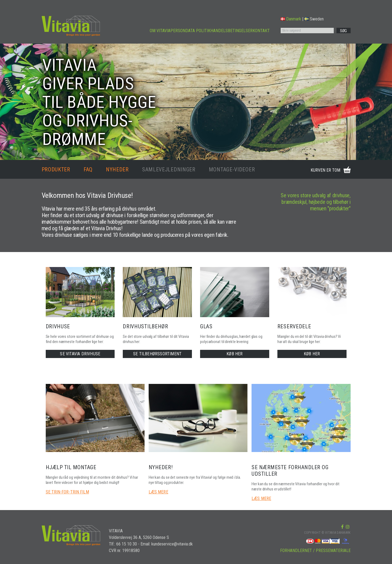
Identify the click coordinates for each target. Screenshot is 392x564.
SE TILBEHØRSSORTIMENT (157, 354)
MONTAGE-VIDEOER (232, 169)
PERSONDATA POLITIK (190, 31)
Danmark (291, 19)
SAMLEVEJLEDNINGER (169, 169)
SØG (343, 31)
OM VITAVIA (160, 31)
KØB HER (235, 354)
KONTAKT (261, 31)
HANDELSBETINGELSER (232, 31)
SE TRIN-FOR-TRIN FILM (67, 492)
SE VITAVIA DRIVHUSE (80, 354)
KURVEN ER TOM (325, 170)
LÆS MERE (158, 492)
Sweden (314, 19)
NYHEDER (117, 169)
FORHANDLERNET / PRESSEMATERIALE (315, 551)
